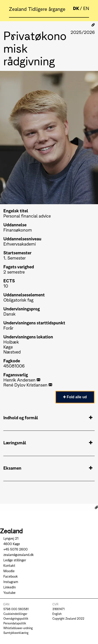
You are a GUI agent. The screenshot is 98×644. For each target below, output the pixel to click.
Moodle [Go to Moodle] (9, 571)
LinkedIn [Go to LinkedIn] (10, 587)
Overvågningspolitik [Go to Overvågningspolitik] (16, 618)
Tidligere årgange (47, 9)
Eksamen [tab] (48, 468)
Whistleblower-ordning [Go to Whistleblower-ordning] (18, 628)
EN (86, 8)
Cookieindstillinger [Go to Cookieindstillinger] (15, 614)
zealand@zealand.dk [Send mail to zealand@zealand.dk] (19, 554)
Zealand (19, 9)
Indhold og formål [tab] (48, 417)
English (57, 614)
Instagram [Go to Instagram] (11, 582)
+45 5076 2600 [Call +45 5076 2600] (16, 549)
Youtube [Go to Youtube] (9, 592)
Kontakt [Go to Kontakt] (9, 565)
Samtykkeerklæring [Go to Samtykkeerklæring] (16, 633)
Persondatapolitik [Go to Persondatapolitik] (15, 623)
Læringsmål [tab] (48, 443)
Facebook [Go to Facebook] (11, 576)
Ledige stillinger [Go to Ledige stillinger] (15, 560)
